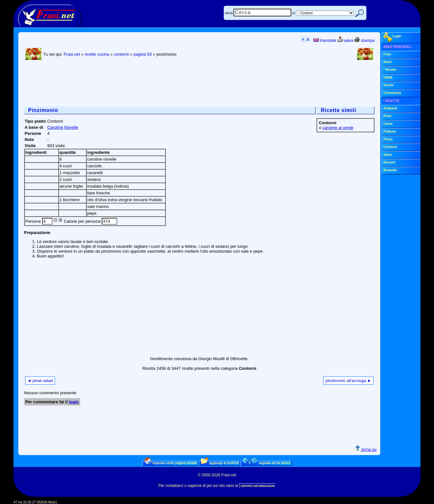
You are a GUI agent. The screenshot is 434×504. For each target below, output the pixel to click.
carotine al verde (338, 128)
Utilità (388, 77)
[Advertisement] (141, 84)
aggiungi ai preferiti (220, 463)
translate (325, 40)
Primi (387, 116)
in (294, 13)
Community (392, 93)
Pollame (390, 131)
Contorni (390, 147)
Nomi (387, 62)
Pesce (388, 139)
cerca (229, 13)
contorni (121, 54)
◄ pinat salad (40, 381)
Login (392, 37)
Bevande (390, 170)
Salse (388, 155)
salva (345, 40)
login (74, 402)
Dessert (389, 162)
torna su (366, 449)
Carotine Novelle (63, 127)
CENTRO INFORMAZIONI (258, 486)
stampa (364, 40)
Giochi (388, 85)
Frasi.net (72, 54)
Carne (388, 124)
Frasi (387, 54)
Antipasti (390, 108)
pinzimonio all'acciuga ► (349, 381)
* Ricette (390, 70)
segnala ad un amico (266, 463)
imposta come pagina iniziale (171, 463)
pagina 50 (142, 54)
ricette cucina (97, 54)
